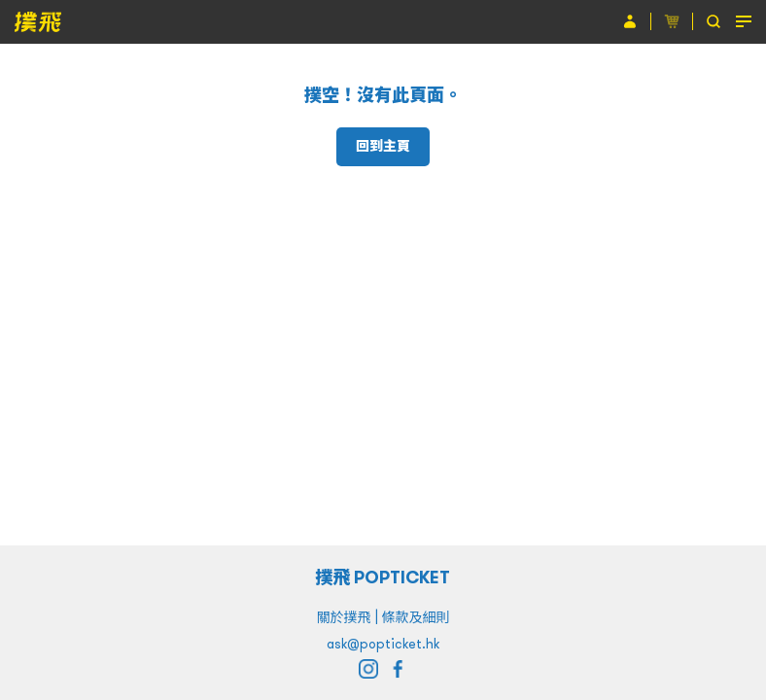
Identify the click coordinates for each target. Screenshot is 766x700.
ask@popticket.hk (383, 644)
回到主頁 (383, 146)
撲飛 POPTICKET (383, 577)
